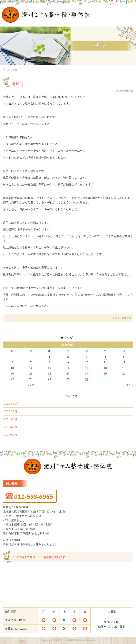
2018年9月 (11, 419)
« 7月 (31, 385)
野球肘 (18, 84)
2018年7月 (11, 435)
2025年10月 (11, 404)
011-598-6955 (33, 497)
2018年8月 (11, 427)
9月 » (130, 385)
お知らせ (126, 318)
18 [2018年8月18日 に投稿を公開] (105, 368)
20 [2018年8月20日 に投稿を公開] (12, 374)
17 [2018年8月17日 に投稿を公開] (87, 368)
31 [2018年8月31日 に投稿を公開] (87, 379)
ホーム (6, 70)
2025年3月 (11, 411)
